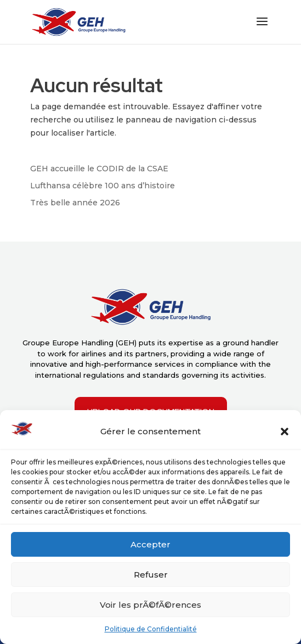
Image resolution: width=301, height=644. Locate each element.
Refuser (151, 575)
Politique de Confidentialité (151, 629)
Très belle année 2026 (75, 203)
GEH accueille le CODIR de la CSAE (99, 169)
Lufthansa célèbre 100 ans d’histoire (103, 186)
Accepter (150, 544)
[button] (285, 432)
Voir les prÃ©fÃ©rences (150, 605)
